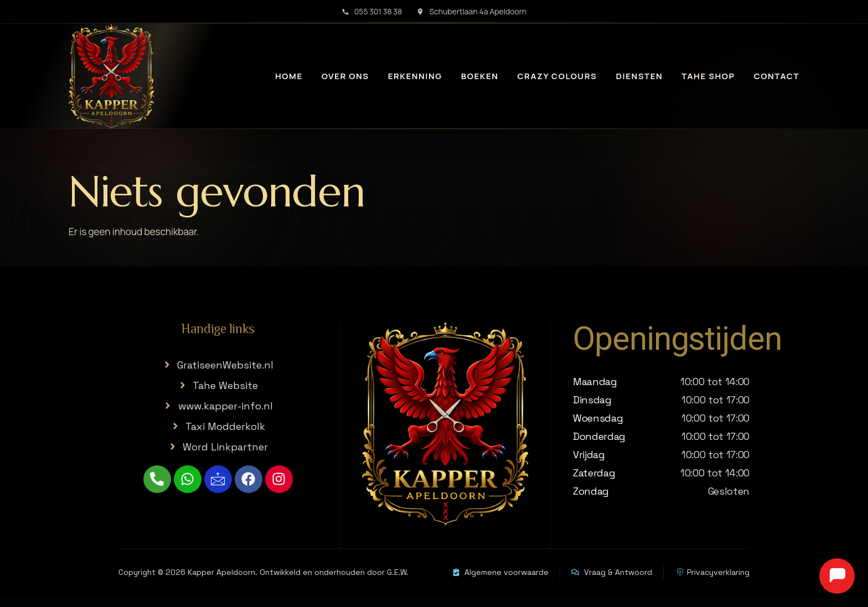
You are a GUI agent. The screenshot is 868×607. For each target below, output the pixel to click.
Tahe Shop (708, 76)
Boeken (480, 76)
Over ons (345, 76)
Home (289, 76)
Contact (777, 76)
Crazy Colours (557, 76)
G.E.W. (398, 572)
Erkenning (415, 76)
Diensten (639, 76)
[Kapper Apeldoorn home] (111, 76)
